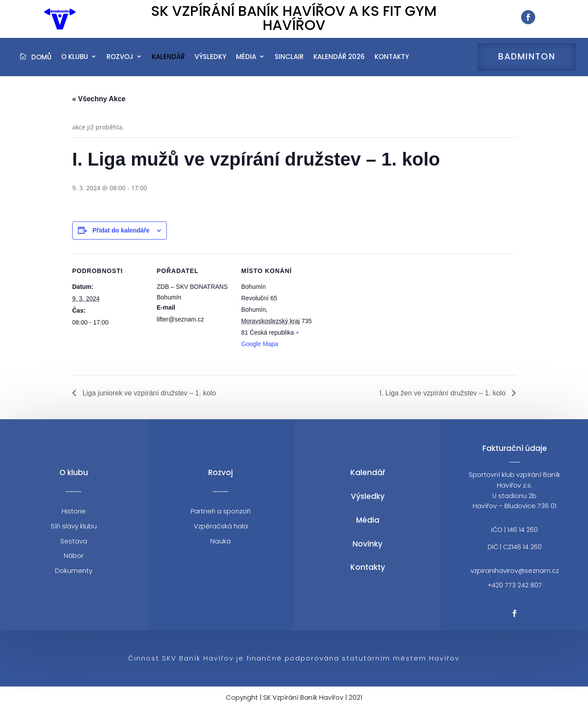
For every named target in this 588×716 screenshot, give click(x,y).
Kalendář (168, 62)
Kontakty (392, 62)
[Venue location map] (372, 322)
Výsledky (210, 62)
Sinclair (289, 62)
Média (246, 62)
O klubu (75, 62)
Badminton (527, 62)
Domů (41, 62)
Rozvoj (120, 62)
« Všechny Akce (99, 106)
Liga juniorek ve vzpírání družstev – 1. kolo (148, 400)
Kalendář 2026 (339, 62)
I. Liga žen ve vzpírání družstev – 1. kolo (443, 400)
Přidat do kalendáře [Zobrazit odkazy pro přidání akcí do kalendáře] (121, 238)
